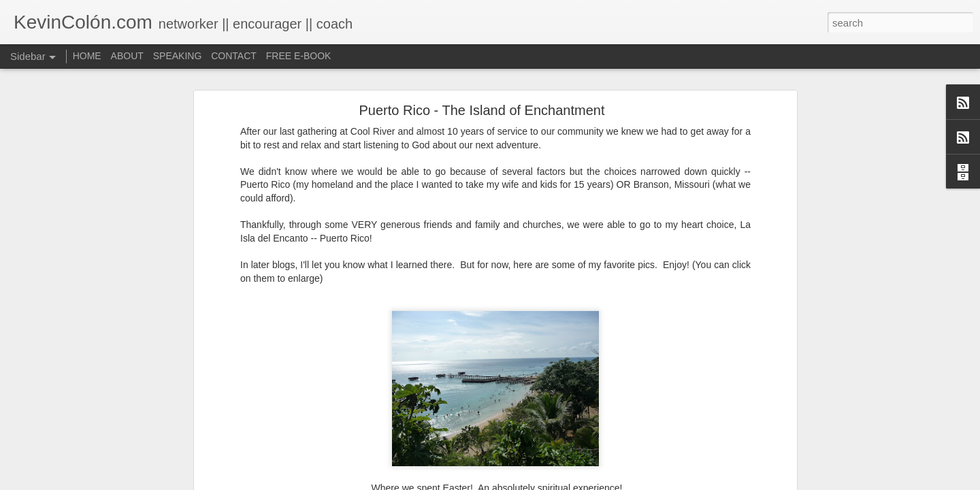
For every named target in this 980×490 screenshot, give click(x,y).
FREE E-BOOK (299, 56)
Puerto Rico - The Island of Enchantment (482, 110)
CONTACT (234, 56)
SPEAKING (178, 56)
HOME (87, 56)
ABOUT (127, 56)
